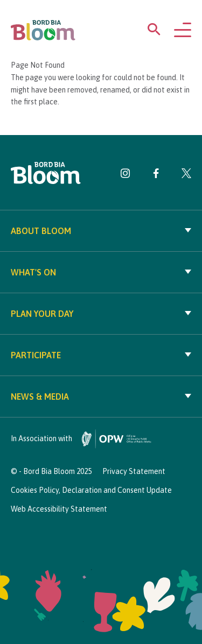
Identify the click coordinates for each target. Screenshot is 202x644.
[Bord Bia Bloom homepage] (43, 30)
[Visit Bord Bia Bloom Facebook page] (156, 175)
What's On (101, 272)
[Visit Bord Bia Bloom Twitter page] (186, 175)
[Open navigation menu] (183, 31)
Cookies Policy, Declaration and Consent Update (91, 490)
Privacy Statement (134, 471)
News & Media (101, 397)
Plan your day (101, 314)
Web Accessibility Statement (59, 509)
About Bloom (101, 231)
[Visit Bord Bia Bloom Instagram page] (126, 175)
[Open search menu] (154, 31)
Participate (101, 355)
